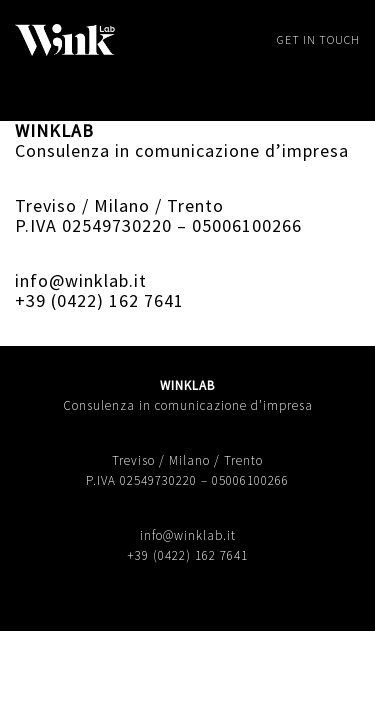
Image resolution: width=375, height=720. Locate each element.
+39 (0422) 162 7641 (99, 300)
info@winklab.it (81, 280)
